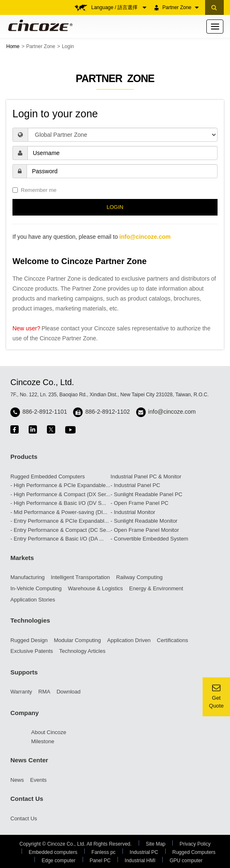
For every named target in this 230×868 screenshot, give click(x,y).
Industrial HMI (140, 861)
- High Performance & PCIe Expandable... (60, 485)
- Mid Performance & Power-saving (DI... (59, 512)
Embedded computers (53, 852)
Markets (22, 558)
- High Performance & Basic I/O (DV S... (58, 503)
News (17, 780)
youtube (70, 430)
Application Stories (33, 600)
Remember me (34, 190)
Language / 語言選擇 (119, 7)
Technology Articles (82, 651)
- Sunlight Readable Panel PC (146, 494)
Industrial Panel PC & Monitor (146, 476)
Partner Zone (181, 7)
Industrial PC (144, 852)
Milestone (43, 741)
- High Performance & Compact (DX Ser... (60, 494)
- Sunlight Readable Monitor (144, 521)
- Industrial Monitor (133, 512)
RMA (44, 692)
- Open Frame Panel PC (139, 503)
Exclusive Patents (32, 651)
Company (24, 713)
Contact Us (27, 799)
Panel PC (100, 861)
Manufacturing (27, 577)
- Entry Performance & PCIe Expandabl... (60, 521)
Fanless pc (103, 852)
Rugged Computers (194, 852)
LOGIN (115, 207)
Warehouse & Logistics (95, 588)
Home (13, 46)
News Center (29, 760)
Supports (24, 672)
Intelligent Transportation (80, 577)
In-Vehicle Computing (36, 588)
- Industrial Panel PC (135, 485)
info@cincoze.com (145, 237)
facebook (15, 429)
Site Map (155, 844)
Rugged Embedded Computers (48, 476)
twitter (51, 429)
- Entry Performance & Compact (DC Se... (60, 530)
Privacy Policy (195, 844)
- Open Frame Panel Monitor (145, 530)
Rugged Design (29, 640)
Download (69, 692)
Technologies (30, 620)
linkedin (33, 429)
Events (39, 780)
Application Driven (129, 640)
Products (24, 457)
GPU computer (186, 861)
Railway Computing (139, 577)
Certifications (172, 640)
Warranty (21, 692)
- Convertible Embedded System (149, 539)
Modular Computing (77, 640)
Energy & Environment (156, 588)
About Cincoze (49, 732)
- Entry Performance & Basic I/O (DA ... (57, 539)
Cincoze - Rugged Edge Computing (39, 25)
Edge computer (58, 861)
